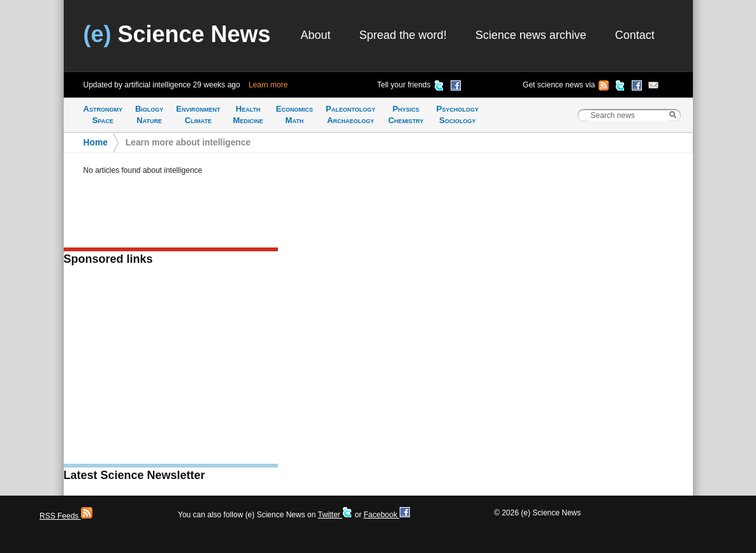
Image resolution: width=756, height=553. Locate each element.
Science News (177, 34)
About (316, 35)
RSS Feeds (66, 516)
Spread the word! (403, 35)
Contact (635, 35)
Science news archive (531, 35)
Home (96, 143)
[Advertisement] (171, 369)
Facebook (386, 515)
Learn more (268, 85)
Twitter (335, 515)
